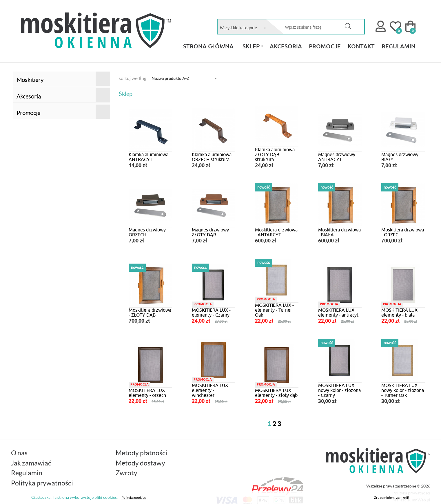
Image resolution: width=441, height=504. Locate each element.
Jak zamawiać (31, 463)
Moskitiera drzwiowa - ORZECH (403, 232)
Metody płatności (141, 453)
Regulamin (27, 473)
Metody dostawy (140, 463)
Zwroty (126, 473)
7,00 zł (326, 166)
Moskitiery (63, 79)
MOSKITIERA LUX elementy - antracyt (338, 312)
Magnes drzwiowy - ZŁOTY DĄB (212, 232)
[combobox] (246, 28)
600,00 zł (266, 241)
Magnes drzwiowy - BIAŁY (401, 157)
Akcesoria (63, 95)
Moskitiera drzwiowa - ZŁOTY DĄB (150, 312)
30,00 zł (327, 401)
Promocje (63, 112)
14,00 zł (138, 166)
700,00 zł (392, 241)
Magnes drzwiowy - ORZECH (148, 232)
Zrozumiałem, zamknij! (392, 497)
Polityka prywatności (42, 483)
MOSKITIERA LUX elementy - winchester (210, 390)
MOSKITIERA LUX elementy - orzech (147, 393)
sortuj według (133, 78)
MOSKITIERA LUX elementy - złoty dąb (276, 393)
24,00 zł (201, 166)
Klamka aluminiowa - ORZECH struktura (213, 157)
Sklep (251, 46)
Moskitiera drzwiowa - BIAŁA (339, 232)
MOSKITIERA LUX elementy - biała (399, 312)
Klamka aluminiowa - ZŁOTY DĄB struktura (276, 154)
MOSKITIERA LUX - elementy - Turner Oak (274, 310)
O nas (19, 453)
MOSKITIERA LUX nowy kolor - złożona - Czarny (339, 390)
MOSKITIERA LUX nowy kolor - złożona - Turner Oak (403, 390)
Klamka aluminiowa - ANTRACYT (150, 157)
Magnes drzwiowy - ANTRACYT (338, 157)
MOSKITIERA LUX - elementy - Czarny (211, 312)
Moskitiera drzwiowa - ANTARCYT (276, 232)
